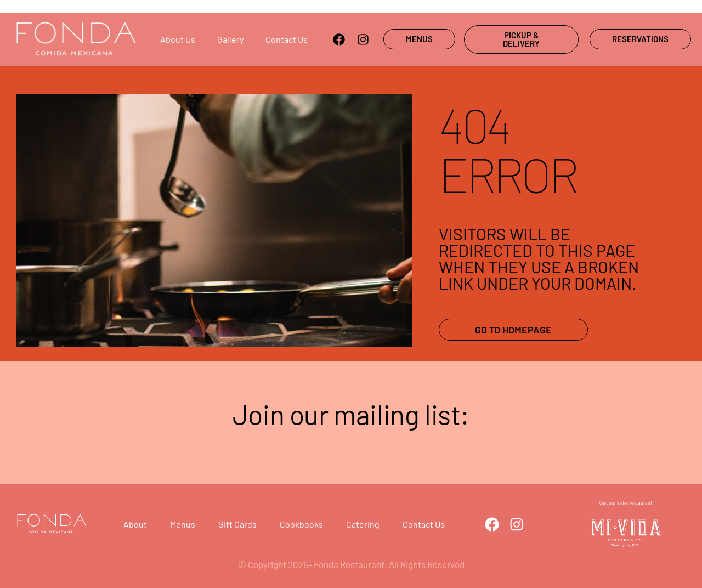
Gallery (230, 39)
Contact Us (424, 524)
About (135, 524)
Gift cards (237, 524)
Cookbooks (301, 524)
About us (178, 39)
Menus (183, 524)
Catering (363, 524)
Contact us (287, 39)
